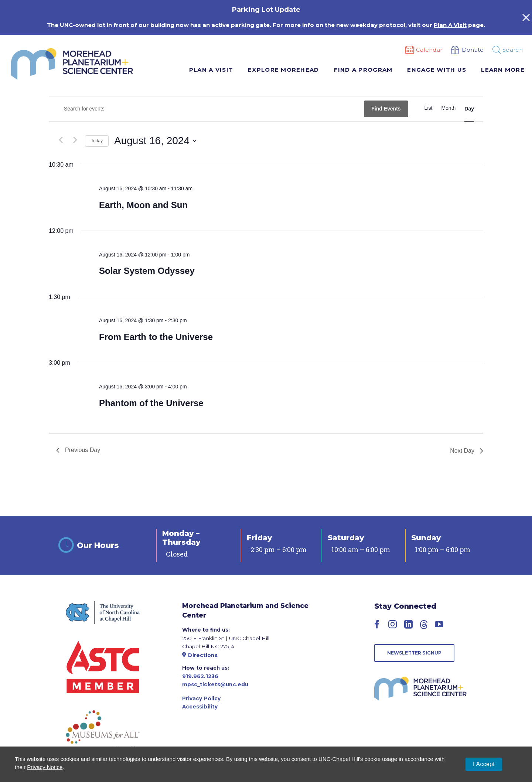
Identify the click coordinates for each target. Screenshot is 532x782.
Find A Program (363, 70)
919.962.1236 (200, 676)
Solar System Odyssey (147, 271)
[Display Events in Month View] (448, 108)
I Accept (484, 764)
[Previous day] (61, 140)
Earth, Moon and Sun (143, 205)
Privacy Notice (45, 767)
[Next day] (75, 140)
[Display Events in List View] (429, 108)
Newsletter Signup (415, 653)
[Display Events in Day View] (469, 109)
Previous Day (78, 450)
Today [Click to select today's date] (97, 141)
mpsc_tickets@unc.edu (215, 684)
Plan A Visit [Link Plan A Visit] (450, 25)
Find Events (386, 109)
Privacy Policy (202, 698)
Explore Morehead (283, 70)
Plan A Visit (211, 70)
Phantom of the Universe (151, 403)
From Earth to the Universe (156, 337)
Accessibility (200, 707)
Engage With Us (437, 70)
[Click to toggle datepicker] (155, 141)
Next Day (467, 451)
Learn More (503, 70)
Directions (200, 655)
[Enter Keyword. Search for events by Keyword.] (207, 109)
